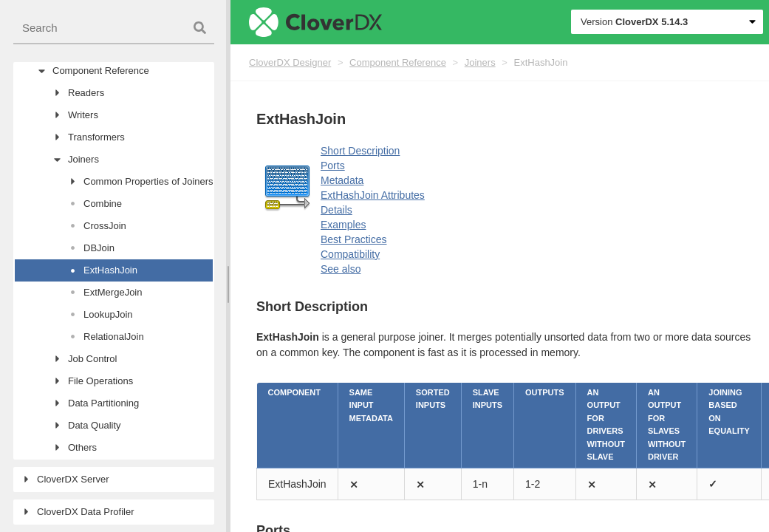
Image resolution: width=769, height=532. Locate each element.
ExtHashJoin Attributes (373, 195)
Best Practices (353, 239)
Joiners (480, 62)
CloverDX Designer (290, 62)
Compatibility (350, 254)
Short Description (360, 151)
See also (341, 269)
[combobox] (114, 28)
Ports (333, 166)
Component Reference (398, 62)
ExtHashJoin (540, 62)
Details (336, 210)
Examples (343, 225)
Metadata (342, 180)
